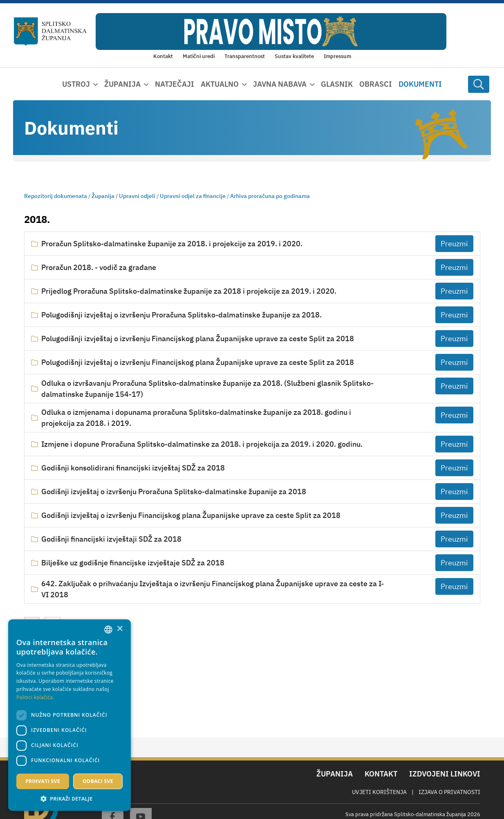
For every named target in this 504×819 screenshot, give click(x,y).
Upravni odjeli (137, 196)
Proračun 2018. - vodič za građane (99, 267)
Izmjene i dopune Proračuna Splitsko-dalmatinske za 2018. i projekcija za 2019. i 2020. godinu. (202, 444)
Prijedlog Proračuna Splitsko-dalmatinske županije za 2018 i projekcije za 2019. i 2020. (189, 291)
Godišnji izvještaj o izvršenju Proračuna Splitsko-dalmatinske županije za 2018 (174, 492)
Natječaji (175, 84)
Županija (103, 196)
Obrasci (376, 84)
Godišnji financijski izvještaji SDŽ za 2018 (111, 539)
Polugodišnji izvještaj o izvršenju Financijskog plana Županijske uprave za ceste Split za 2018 (198, 339)
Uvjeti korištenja (379, 792)
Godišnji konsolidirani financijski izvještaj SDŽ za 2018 (133, 468)
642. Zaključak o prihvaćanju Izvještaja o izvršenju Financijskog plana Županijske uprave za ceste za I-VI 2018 (213, 589)
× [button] (120, 629)
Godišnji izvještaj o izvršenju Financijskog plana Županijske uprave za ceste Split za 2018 (191, 515)
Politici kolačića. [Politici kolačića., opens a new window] (35, 697)
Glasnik (337, 84)
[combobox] (108, 630)
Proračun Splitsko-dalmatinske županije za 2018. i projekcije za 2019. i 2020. (172, 244)
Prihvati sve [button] (43, 781)
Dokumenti (420, 84)
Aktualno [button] (220, 84)
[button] (69, 799)
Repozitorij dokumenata (56, 196)
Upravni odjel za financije (193, 196)
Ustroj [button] (76, 84)
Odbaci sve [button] (98, 781)
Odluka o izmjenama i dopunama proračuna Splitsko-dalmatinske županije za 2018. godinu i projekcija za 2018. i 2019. (196, 418)
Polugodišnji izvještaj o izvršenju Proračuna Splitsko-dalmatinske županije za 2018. (181, 315)
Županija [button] (122, 84)
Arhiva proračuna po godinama (270, 196)
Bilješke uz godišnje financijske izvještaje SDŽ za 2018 (133, 563)
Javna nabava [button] (280, 84)
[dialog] (69, 715)
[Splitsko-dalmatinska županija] (50, 32)
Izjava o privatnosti (449, 792)
